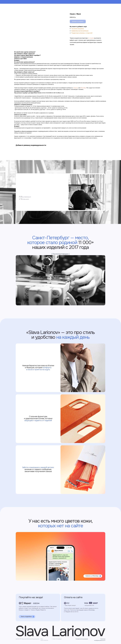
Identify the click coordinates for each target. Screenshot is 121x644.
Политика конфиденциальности (100, 640)
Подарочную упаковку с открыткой (82, 33)
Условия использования (82, 639)
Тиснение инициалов (78, 29)
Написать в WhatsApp (92, 576)
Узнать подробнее (26, 616)
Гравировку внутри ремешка (80, 31)
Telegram (76, 88)
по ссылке (91, 38)
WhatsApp (83, 88)
